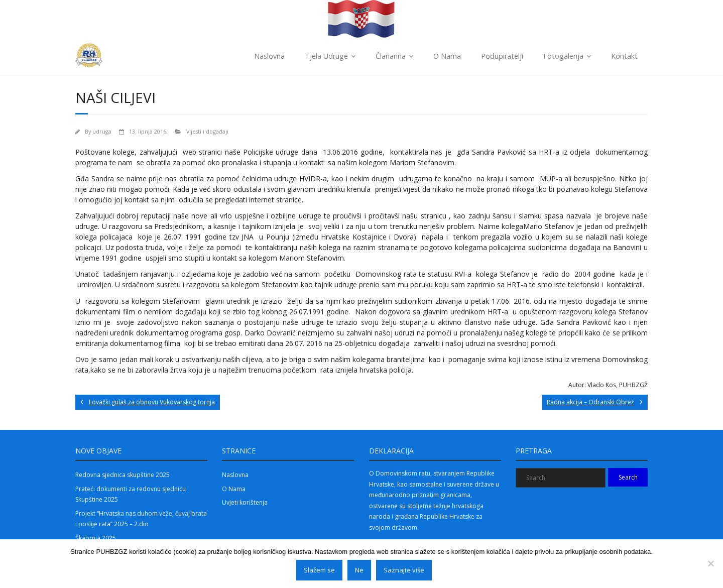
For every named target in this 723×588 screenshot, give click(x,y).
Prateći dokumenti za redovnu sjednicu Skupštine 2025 (131, 494)
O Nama (447, 56)
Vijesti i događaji (207, 131)
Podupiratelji (502, 56)
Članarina (391, 56)
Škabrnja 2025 (96, 538)
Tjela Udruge (326, 56)
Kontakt (624, 56)
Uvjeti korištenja (245, 502)
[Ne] (710, 563)
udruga (102, 131)
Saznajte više (404, 570)
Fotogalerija (563, 56)
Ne (359, 570)
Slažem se (319, 570)
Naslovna (269, 56)
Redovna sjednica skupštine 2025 (123, 475)
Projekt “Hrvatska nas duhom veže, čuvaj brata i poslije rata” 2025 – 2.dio (141, 519)
